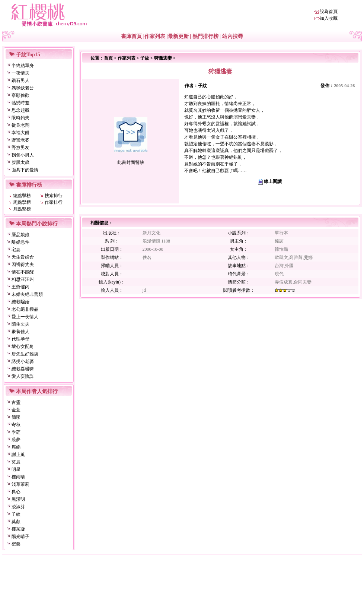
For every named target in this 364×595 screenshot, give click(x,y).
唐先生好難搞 (25, 354)
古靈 (16, 402)
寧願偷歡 (20, 95)
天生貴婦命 (23, 257)
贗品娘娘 (20, 235)
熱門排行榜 (205, 36)
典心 (16, 492)
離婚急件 (20, 242)
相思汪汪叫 (23, 279)
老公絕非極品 (25, 309)
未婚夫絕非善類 (27, 294)
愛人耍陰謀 (23, 376)
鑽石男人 (20, 80)
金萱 (16, 410)
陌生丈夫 (20, 324)
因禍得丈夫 (23, 265)
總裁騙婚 (20, 302)
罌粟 (16, 544)
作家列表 (155, 36)
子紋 (16, 514)
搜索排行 (54, 196)
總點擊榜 (22, 196)
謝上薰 (18, 455)
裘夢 (16, 440)
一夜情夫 (20, 73)
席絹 (16, 447)
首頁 (108, 58)
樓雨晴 (18, 477)
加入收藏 (329, 18)
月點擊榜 (22, 209)
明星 (16, 469)
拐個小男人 (23, 155)
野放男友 (20, 148)
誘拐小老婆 (23, 361)
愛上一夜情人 (25, 317)
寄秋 (16, 425)
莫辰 (16, 462)
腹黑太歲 (20, 162)
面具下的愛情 (25, 170)
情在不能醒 (23, 272)
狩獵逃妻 (163, 58)
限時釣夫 (20, 118)
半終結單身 (23, 66)
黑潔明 (18, 499)
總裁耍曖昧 (23, 369)
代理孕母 (20, 339)
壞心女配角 (23, 346)
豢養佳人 (20, 332)
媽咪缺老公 (23, 88)
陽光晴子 (20, 537)
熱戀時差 (20, 103)
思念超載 (20, 110)
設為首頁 (329, 12)
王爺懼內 (20, 287)
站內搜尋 (233, 36)
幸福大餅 (20, 133)
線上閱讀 (273, 181)
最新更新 (178, 36)
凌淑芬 (18, 507)
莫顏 (16, 522)
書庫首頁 (131, 36)
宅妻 (16, 250)
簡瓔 (16, 417)
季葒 (16, 432)
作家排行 (54, 202)
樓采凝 (18, 529)
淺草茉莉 (20, 484)
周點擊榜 (22, 202)
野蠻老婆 (20, 140)
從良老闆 (20, 125)
